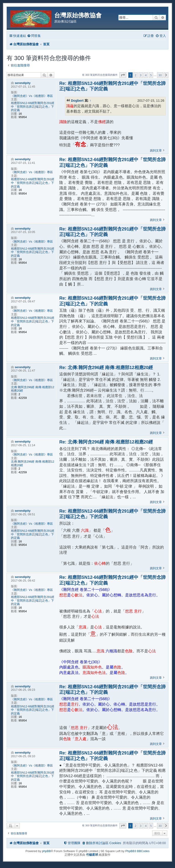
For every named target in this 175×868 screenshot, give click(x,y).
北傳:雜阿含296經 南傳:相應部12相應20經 (33, 389)
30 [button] (160, 75)
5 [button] (151, 75)
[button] (123, 75)
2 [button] (135, 75)
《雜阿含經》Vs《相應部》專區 (32, 96)
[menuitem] (34, 36)
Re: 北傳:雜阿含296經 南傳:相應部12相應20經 (106, 367)
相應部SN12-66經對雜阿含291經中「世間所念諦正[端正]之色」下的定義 (33, 106)
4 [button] (146, 75)
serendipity (23, 83)
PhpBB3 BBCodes (137, 851)
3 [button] (141, 75)
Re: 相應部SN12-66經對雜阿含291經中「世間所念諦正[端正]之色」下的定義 (112, 86)
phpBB (46, 851)
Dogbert (77, 101)
